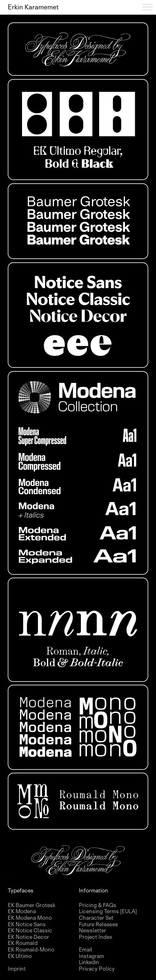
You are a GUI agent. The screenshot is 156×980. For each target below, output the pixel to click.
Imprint (17, 969)
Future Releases (98, 925)
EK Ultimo (20, 956)
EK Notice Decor (28, 937)
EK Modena (22, 912)
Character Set (96, 918)
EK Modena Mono (30, 918)
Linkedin (89, 962)
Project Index (95, 937)
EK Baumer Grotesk (31, 905)
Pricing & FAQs (98, 905)
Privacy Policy (97, 969)
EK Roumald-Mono (31, 950)
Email (86, 950)
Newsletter (92, 931)
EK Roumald (23, 943)
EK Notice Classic (30, 931)
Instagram (91, 956)
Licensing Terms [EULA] (108, 912)
